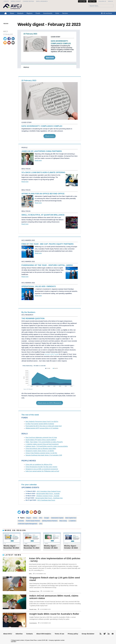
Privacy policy (73, 634)
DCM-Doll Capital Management (28, 524)
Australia (21, 521)
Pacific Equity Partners (33, 521)
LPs (41, 524)
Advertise (19, 634)
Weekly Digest (16, 1)
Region (6, 24)
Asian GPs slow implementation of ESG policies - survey (55, 560)
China (35, 518)
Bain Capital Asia (71, 518)
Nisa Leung (63, 521)
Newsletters (113, 634)
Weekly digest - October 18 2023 (71, 547)
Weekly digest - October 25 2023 (51, 547)
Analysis (20, 13)
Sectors (65, 13)
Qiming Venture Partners (50, 521)
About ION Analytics (44, 634)
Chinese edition (28, 1)
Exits (57, 13)
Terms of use (59, 634)
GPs (41, 518)
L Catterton (72, 521)
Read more (50, 136)
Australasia (33, 623)
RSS (101, 634)
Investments (48, 13)
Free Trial (92, 1)
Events (6, 1)
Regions (30, 13)
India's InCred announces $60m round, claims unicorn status (54, 597)
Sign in (110, 1)
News (12, 13)
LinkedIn (109, 634)
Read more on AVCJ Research (50, 403)
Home (6, 13)
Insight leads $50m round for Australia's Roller (54, 614)
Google (47, 518)
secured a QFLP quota (52, 354)
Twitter (105, 634)
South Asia (33, 609)
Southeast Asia (34, 591)
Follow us (102, 1)
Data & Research (42, 1)
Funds (38, 13)
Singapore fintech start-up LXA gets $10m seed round (55, 579)
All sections (108, 13)
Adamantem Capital (57, 518)
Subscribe (82, 1)
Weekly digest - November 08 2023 (11, 547)
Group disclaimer (88, 634)
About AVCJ (8, 634)
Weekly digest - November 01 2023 (32, 547)
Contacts (30, 634)
